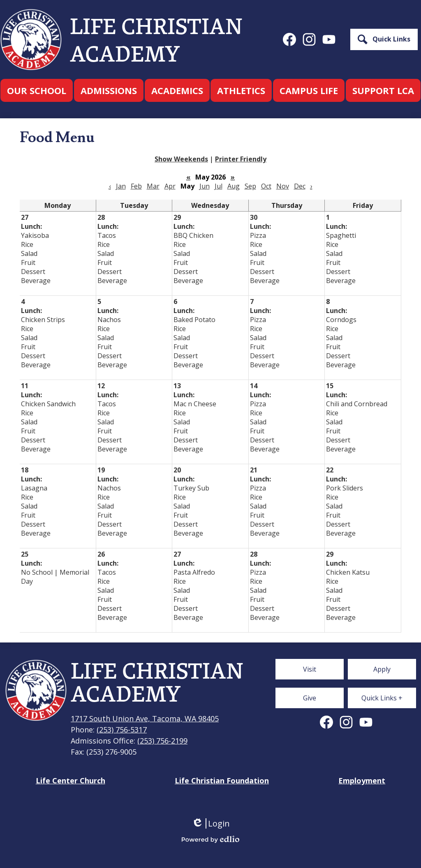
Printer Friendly (241, 159)
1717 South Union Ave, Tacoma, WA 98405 (145, 718)
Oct (266, 186)
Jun (205, 186)
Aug (234, 186)
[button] (37, 90)
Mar (153, 186)
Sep (250, 186)
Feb (136, 186)
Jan (121, 186)
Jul (219, 186)
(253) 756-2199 (162, 741)
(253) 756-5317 (122, 730)
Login (211, 823)
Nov (283, 186)
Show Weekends (181, 159)
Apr (170, 186)
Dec (300, 186)
